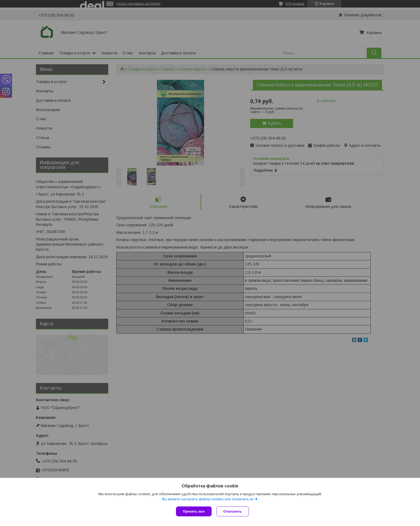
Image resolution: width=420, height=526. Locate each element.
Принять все (194, 511)
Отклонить (233, 511)
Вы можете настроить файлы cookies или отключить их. (208, 500)
